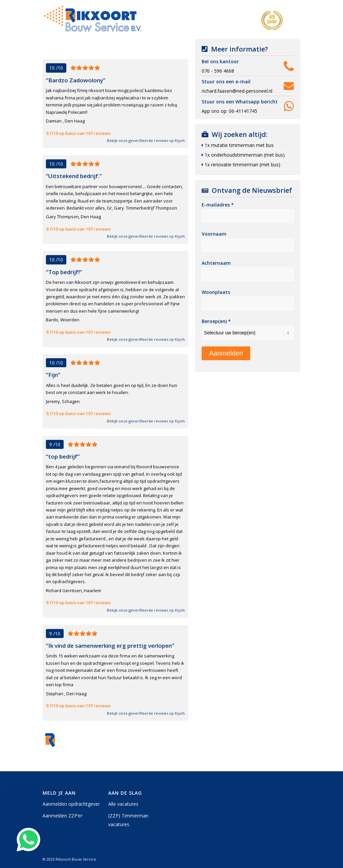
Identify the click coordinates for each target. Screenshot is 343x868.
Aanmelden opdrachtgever (71, 804)
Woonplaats (216, 292)
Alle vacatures (123, 804)
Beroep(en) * (216, 321)
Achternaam (216, 263)
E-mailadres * (218, 205)
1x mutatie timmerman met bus (239, 145)
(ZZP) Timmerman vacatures (128, 820)
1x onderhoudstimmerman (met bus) (245, 155)
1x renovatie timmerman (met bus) (243, 165)
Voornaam (214, 234)
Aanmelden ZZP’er (62, 816)
